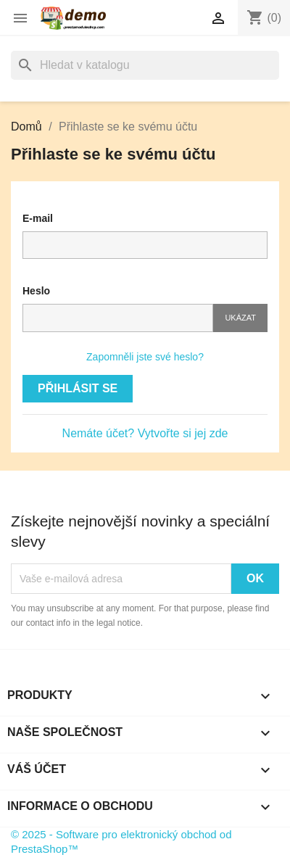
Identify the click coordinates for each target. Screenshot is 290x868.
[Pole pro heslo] (118, 318)
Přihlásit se (78, 388)
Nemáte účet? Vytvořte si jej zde (145, 433)
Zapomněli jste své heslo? (145, 357)
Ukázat (240, 318)
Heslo (36, 291)
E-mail (38, 218)
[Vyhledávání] (145, 65)
